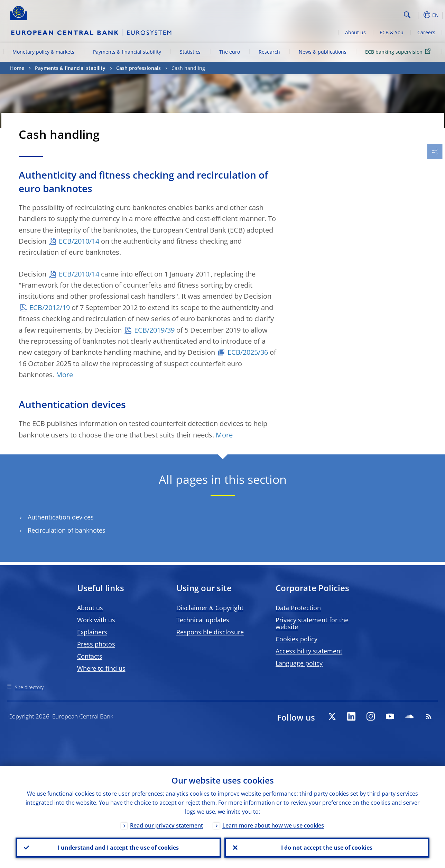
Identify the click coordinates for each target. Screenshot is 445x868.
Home (17, 68)
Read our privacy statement (166, 825)
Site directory (29, 687)
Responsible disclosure (210, 632)
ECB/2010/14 (79, 241)
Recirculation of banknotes (67, 530)
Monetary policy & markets (43, 52)
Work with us (96, 620)
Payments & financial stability (127, 52)
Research (269, 52)
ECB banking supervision (399, 51)
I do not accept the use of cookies (327, 848)
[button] (418, 15)
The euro (230, 52)
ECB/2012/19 (50, 308)
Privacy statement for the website (312, 623)
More (64, 375)
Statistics (190, 52)
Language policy (299, 663)
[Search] (367, 14)
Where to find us (101, 668)
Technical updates (203, 620)
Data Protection (298, 608)
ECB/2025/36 (248, 352)
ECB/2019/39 (154, 330)
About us (355, 32)
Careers (426, 32)
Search (407, 15)
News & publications (323, 52)
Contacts (90, 656)
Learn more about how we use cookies (273, 825)
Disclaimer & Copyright (210, 608)
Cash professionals (138, 68)
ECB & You (392, 32)
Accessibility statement (309, 651)
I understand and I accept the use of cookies (118, 848)
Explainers (92, 632)
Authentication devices (61, 517)
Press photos (96, 644)
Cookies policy (296, 639)
